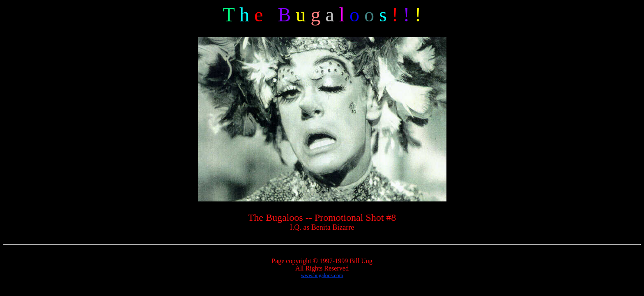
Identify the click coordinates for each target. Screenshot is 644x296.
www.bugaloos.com (322, 275)
